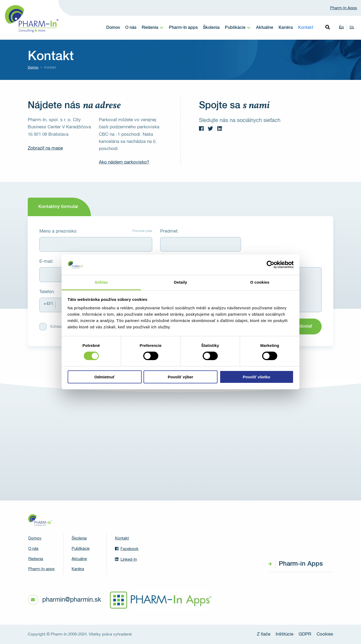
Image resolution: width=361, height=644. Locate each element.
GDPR (305, 634)
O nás (131, 28)
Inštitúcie (284, 634)
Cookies (325, 634)
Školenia (211, 28)
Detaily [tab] (181, 282)
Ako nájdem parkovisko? (124, 162)
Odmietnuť (105, 377)
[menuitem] (153, 28)
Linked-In (126, 559)
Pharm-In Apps (344, 8)
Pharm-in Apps (301, 564)
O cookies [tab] (260, 282)
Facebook (127, 549)
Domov (113, 28)
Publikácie (235, 28)
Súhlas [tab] (101, 282)
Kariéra (286, 28)
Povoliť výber (181, 377)
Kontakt (306, 28)
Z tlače (264, 634)
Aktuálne (265, 28)
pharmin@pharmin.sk (72, 600)
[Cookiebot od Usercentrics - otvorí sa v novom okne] (270, 265)
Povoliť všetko (257, 377)
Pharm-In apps (183, 28)
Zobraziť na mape (45, 148)
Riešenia (150, 28)
